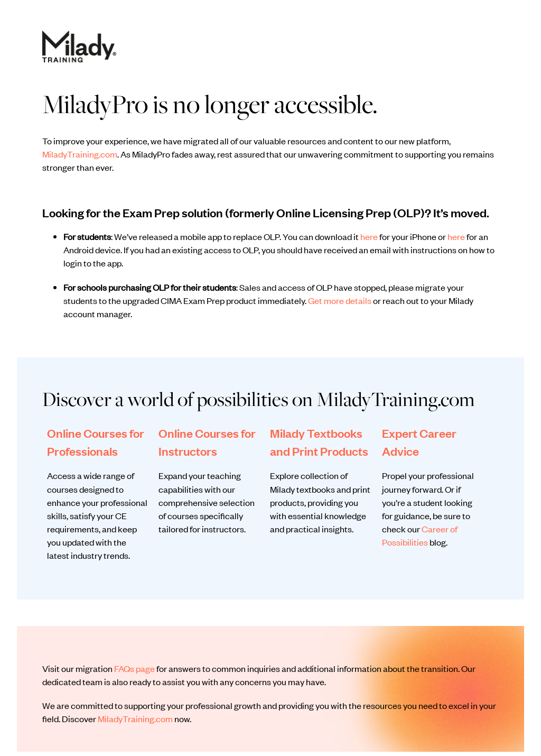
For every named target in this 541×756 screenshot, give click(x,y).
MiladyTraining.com (80, 154)
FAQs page (134, 668)
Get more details (340, 300)
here (369, 236)
